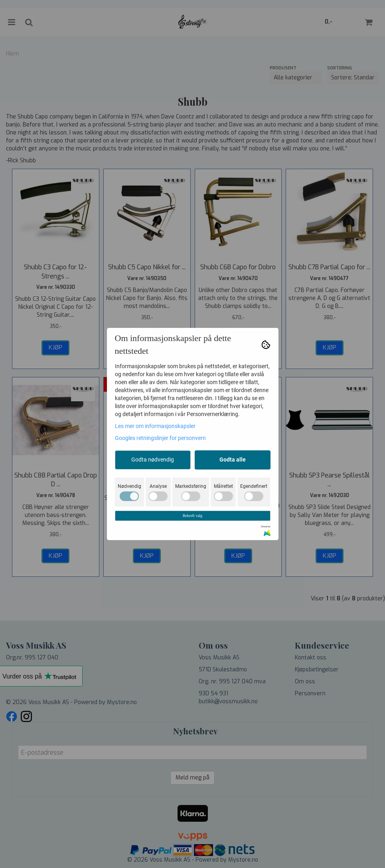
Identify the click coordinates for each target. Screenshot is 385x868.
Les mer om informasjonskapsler (155, 426)
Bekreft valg (193, 516)
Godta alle (233, 460)
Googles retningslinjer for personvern (160, 438)
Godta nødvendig (153, 460)
